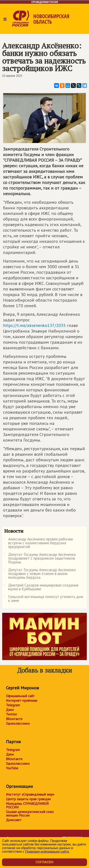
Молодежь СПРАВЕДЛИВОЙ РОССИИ (27, 805)
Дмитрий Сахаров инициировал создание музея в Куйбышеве (41, 587)
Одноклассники (18, 723)
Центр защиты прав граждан (28, 799)
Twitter (12, 714)
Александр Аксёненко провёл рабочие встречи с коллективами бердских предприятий (39, 543)
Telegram (13, 705)
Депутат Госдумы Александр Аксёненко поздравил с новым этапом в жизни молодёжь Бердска (40, 574)
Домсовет (14, 820)
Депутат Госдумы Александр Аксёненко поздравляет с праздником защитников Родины (40, 558)
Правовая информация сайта (47, 852)
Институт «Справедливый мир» (30, 794)
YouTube (12, 768)
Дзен (10, 710)
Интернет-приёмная (22, 701)
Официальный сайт (20, 696)
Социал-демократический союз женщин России (30, 814)
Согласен (44, 862)
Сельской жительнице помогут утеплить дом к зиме (44, 599)
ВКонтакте (14, 719)
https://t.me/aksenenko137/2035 (34, 325)
